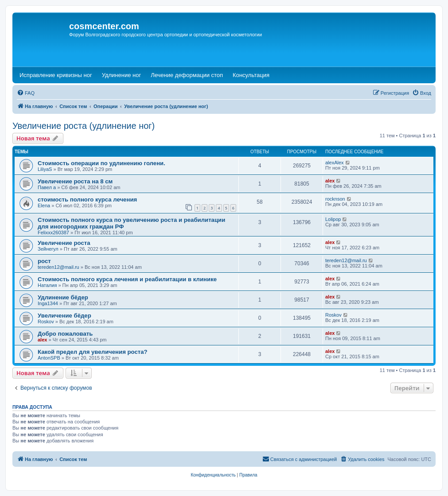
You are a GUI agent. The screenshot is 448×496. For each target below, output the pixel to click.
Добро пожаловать (65, 334)
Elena (44, 205)
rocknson (335, 199)
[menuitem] (26, 93)
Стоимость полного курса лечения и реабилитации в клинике (127, 279)
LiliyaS (45, 169)
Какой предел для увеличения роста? (93, 352)
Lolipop (333, 219)
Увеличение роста (64, 243)
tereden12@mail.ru (58, 267)
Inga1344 (48, 303)
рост (44, 261)
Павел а (47, 187)
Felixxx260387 (53, 232)
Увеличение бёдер (64, 316)
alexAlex (335, 163)
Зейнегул (48, 249)
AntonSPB (49, 358)
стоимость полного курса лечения (87, 200)
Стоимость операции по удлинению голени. (101, 163)
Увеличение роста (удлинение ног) (84, 126)
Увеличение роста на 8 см (75, 181)
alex (330, 181)
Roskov (46, 322)
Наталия (47, 285)
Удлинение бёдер (63, 297)
